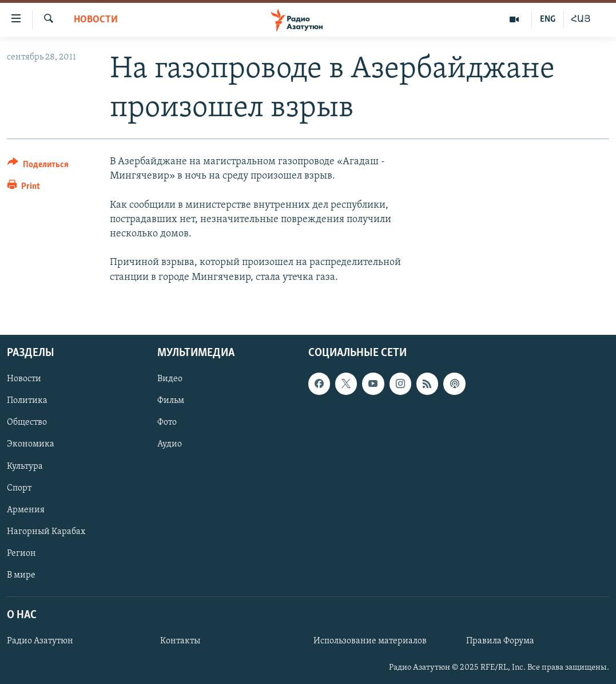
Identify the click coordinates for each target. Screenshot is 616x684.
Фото (167, 422)
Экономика (31, 444)
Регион (21, 553)
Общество (27, 422)
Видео (170, 379)
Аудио (170, 444)
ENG (548, 19)
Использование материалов (370, 641)
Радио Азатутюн (40, 641)
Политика (27, 401)
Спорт (19, 488)
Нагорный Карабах (46, 531)
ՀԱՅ (581, 19)
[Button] (38, 166)
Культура (25, 466)
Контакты (180, 641)
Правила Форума (500, 641)
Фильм (171, 401)
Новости (96, 20)
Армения (26, 509)
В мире (21, 575)
